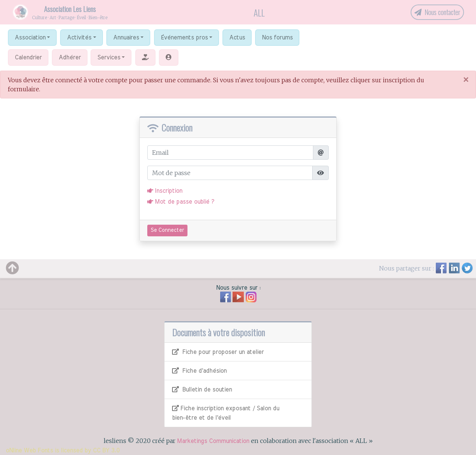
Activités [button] (79, 38)
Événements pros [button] (184, 38)
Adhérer (70, 57)
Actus (237, 38)
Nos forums (277, 38)
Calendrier (28, 57)
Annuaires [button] (126, 38)
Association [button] (30, 38)
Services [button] (109, 57)
